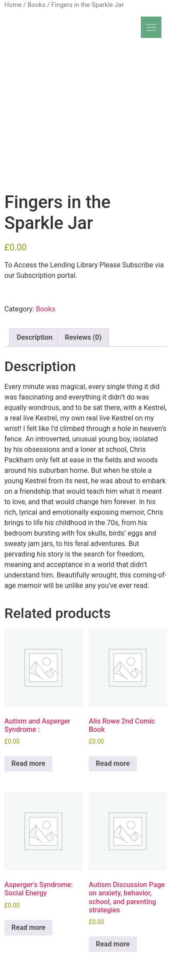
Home (13, 5)
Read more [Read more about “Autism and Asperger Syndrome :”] (28, 763)
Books (37, 5)
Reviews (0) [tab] (83, 337)
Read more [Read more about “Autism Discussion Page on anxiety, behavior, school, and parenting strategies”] (113, 944)
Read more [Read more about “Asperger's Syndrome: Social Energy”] (28, 927)
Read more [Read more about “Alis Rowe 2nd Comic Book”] (113, 763)
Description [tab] (35, 337)
